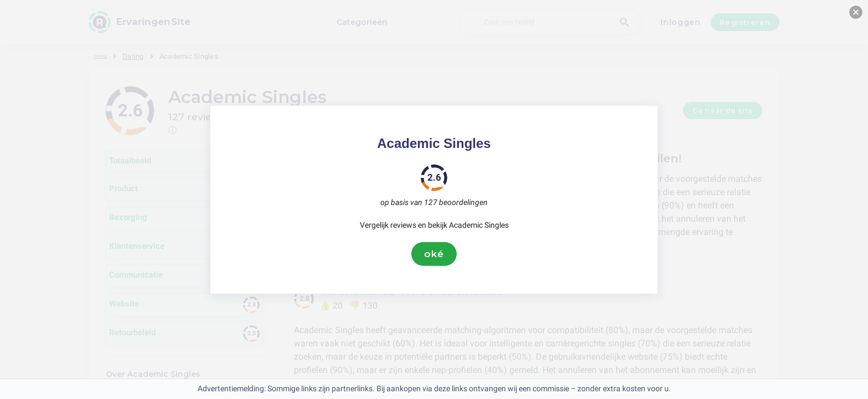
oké (434, 254)
